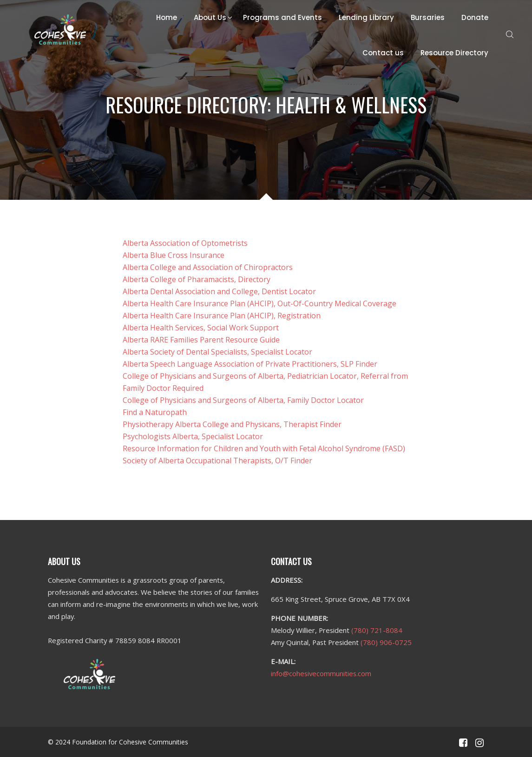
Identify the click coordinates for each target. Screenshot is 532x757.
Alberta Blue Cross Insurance (174, 255)
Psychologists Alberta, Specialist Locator (193, 436)
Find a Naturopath (155, 412)
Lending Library (366, 17)
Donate (475, 17)
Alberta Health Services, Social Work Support (201, 328)
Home (167, 17)
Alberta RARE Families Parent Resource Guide (201, 340)
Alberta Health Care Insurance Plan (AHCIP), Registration (222, 316)
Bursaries (428, 17)
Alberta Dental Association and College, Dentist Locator (219, 291)
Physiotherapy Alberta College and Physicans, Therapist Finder (232, 424)
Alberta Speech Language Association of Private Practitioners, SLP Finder (250, 364)
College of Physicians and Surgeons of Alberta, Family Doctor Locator (243, 400)
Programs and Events (282, 17)
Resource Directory (454, 53)
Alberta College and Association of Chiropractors (208, 267)
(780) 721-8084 (377, 630)
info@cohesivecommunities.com (321, 673)
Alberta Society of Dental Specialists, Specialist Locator (217, 352)
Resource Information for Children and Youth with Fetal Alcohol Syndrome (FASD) (264, 448)
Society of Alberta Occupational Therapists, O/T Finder (217, 461)
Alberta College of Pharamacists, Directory (197, 279)
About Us (210, 17)
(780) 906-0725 (386, 642)
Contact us (383, 53)
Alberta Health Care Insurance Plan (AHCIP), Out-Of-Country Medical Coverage (259, 303)
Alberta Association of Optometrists (185, 243)
